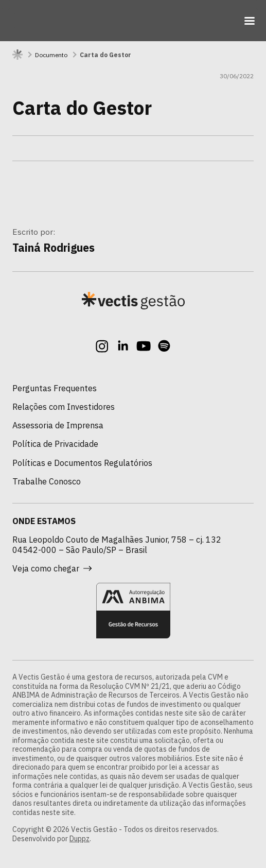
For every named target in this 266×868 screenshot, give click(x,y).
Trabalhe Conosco (47, 481)
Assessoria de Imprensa (58, 425)
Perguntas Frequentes (55, 388)
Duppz (79, 839)
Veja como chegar (52, 568)
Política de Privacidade (55, 444)
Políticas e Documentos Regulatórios (82, 463)
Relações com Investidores (64, 406)
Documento (51, 55)
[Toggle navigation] (250, 21)
